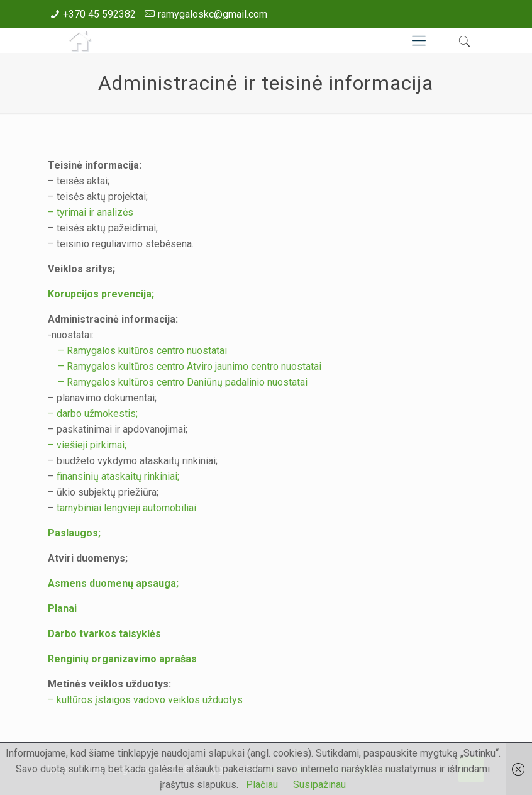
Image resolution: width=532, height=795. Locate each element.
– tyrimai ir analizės (91, 212)
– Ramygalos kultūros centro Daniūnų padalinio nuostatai (178, 382)
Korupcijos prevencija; (101, 294)
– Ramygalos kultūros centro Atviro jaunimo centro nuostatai (185, 366)
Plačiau (262, 785)
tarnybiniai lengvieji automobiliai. (127, 508)
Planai (62, 609)
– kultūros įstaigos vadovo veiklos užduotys (145, 700)
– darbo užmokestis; (93, 414)
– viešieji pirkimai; (87, 445)
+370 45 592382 (99, 14)
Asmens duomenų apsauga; (113, 583)
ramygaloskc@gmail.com (213, 14)
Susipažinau (319, 785)
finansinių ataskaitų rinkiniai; (118, 476)
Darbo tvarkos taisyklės (104, 634)
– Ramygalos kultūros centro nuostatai (137, 351)
